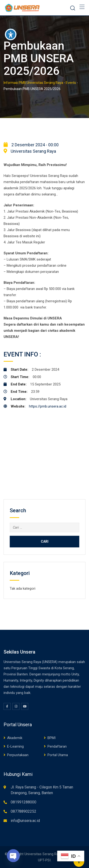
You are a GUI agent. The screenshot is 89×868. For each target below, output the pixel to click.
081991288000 (23, 802)
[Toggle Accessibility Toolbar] (11, 34)
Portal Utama (58, 755)
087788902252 (23, 811)
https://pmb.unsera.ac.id (48, 406)
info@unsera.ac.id (25, 821)
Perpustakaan (18, 755)
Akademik (15, 738)
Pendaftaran (57, 746)
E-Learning (15, 746)
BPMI (52, 738)
